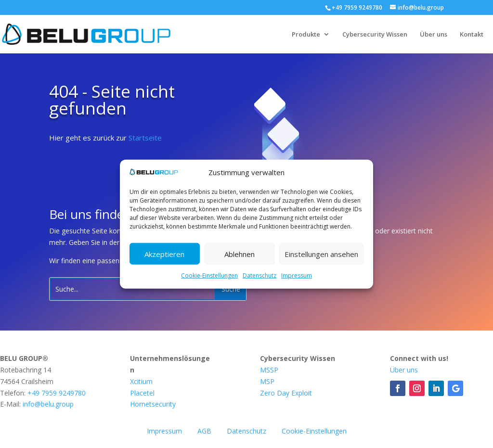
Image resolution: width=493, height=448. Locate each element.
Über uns (434, 35)
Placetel (142, 393)
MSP (267, 381)
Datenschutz (259, 275)
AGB (204, 431)
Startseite (145, 138)
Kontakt (472, 35)
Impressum (297, 275)
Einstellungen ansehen (321, 254)
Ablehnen (240, 254)
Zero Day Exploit (286, 393)
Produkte (306, 35)
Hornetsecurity (153, 404)
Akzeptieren (164, 254)
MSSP (269, 370)
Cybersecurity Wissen (375, 35)
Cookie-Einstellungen (209, 275)
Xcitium (141, 381)
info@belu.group (48, 404)
